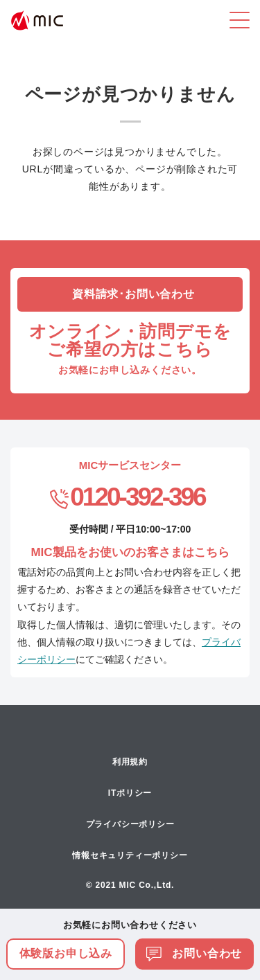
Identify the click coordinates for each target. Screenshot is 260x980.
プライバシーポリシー (130, 824)
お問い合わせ (194, 953)
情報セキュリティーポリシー (130, 855)
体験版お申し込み (66, 953)
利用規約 (130, 762)
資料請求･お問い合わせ (133, 294)
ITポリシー (130, 793)
